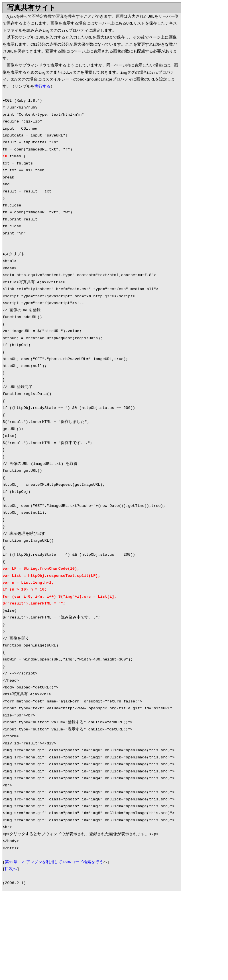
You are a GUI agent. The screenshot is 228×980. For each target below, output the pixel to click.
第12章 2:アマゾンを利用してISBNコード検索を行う (54, 862)
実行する (42, 87)
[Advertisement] (50, 937)
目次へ (11, 869)
